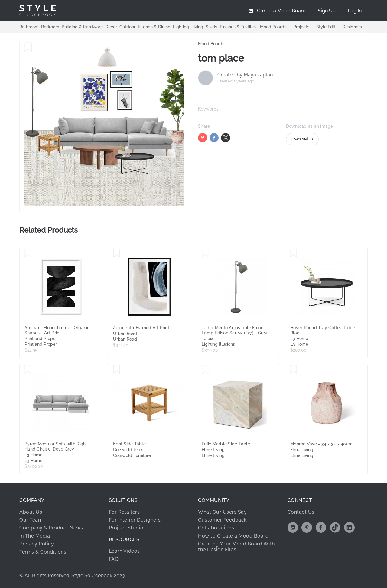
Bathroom (29, 27)
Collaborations (216, 528)
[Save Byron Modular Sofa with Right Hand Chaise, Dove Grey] (28, 370)
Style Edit (325, 27)
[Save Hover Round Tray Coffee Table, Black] (294, 253)
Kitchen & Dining (154, 27)
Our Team (31, 520)
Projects (300, 27)
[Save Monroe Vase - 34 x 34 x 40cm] (294, 370)
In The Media (35, 536)
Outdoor (127, 27)
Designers (352, 27)
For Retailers (124, 512)
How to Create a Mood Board (233, 536)
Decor (111, 27)
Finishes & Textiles (238, 27)
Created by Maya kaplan (245, 75)
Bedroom (50, 27)
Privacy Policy (37, 544)
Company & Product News (51, 528)
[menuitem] (355, 11)
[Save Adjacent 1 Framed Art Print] (117, 253)
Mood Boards (272, 27)
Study (211, 27)
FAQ (114, 559)
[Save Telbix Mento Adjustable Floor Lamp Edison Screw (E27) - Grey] (205, 253)
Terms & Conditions (43, 552)
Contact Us (301, 512)
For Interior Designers (135, 520)
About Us (31, 512)
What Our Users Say (222, 512)
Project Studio (126, 528)
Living (197, 27)
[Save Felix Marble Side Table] (205, 370)
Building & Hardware (82, 27)
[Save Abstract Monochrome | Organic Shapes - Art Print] (28, 253)
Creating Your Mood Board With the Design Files (236, 546)
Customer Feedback (222, 520)
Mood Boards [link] (211, 44)
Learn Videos (124, 551)
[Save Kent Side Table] (117, 370)
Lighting (181, 27)
